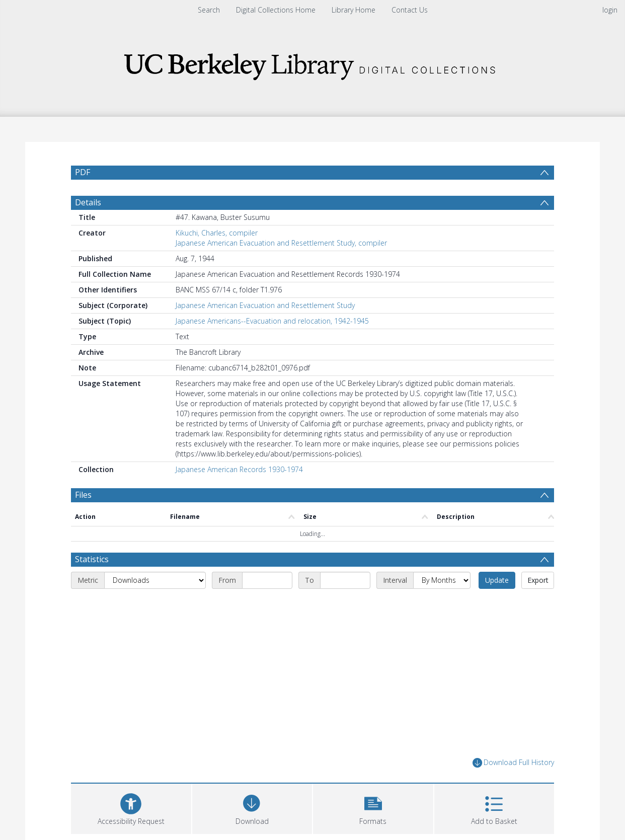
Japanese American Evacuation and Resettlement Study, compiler (281, 243)
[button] (373, 808)
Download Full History (513, 763)
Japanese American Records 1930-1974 (239, 469)
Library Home (354, 10)
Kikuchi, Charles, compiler (217, 233)
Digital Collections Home (276, 10)
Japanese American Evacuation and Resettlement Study (265, 305)
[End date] (345, 580)
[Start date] (267, 580)
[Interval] (442, 580)
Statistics (92, 559)
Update (497, 580)
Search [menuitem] (209, 10)
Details (88, 202)
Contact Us (410, 10)
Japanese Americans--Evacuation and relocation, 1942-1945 (272, 321)
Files (83, 495)
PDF (83, 172)
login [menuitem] (610, 10)
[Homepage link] (312, 64)
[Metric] (155, 580)
